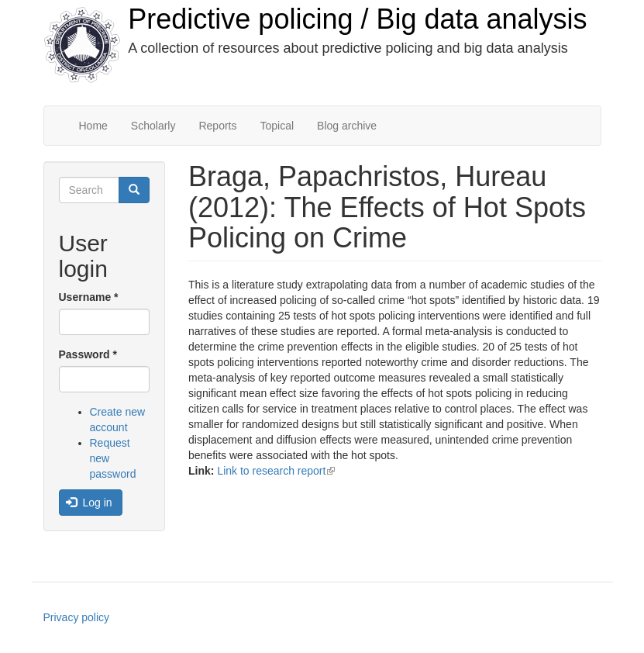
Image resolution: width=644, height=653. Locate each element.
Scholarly (153, 126)
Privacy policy (77, 617)
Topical (277, 126)
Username (89, 297)
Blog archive (347, 126)
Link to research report (276, 471)
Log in (89, 503)
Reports (217, 126)
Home (93, 126)
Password (88, 354)
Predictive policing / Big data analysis (357, 19)
